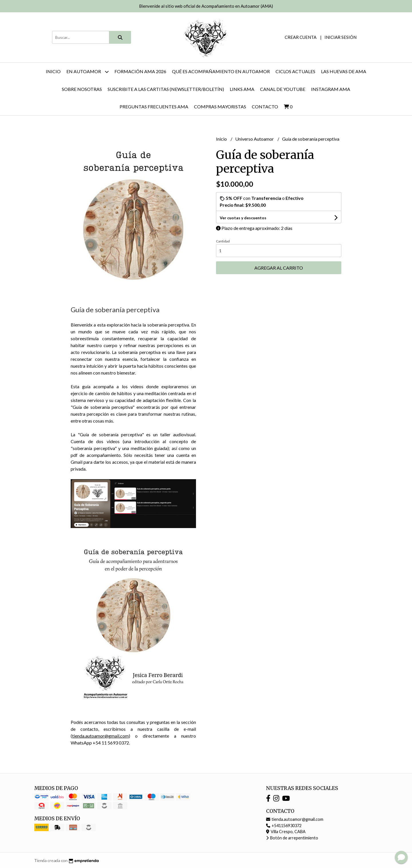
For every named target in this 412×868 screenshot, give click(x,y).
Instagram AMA (331, 89)
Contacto (265, 106)
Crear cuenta (301, 37)
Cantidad (223, 241)
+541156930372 (284, 826)
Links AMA (242, 89)
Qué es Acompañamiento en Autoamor (221, 71)
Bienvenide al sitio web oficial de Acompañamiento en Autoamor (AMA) (206, 6)
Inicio (53, 71)
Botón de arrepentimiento (292, 838)
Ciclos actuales (295, 71)
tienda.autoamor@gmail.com (100, 736)
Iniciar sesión (340, 37)
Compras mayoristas (220, 106)
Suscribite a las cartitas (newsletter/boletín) (166, 89)
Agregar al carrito (279, 268)
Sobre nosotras (82, 89)
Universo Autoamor (255, 139)
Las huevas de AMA (344, 71)
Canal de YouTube (283, 89)
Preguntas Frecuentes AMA (154, 106)
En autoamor (88, 72)
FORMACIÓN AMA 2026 (140, 71)
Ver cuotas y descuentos (243, 218)
